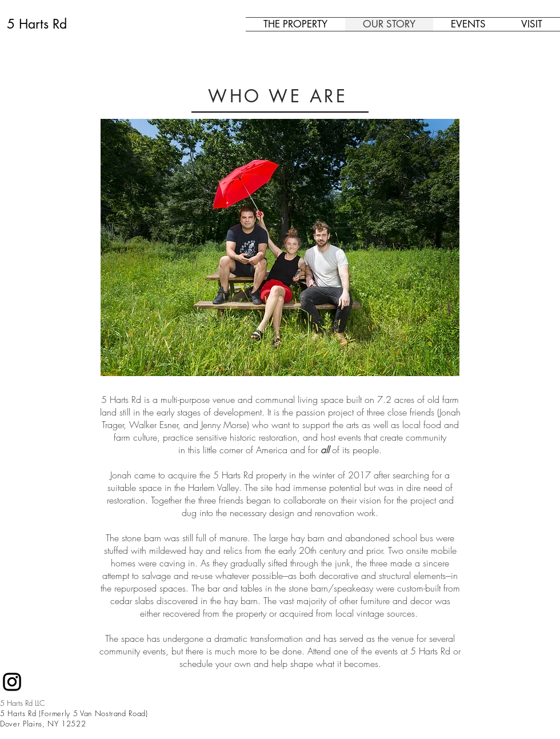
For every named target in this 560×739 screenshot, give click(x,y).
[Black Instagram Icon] (12, 682)
